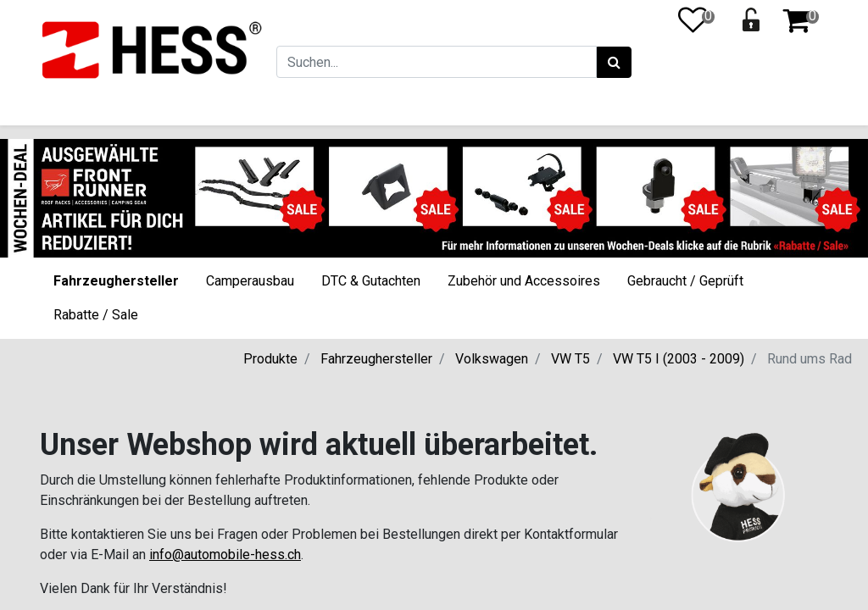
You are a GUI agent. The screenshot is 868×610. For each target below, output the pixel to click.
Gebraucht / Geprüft (685, 281)
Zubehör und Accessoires (524, 281)
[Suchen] (614, 63)
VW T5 (570, 359)
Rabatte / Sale (96, 315)
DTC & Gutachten (371, 281)
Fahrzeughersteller (116, 281)
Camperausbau (250, 281)
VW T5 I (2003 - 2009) (679, 359)
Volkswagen (492, 359)
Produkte (270, 359)
